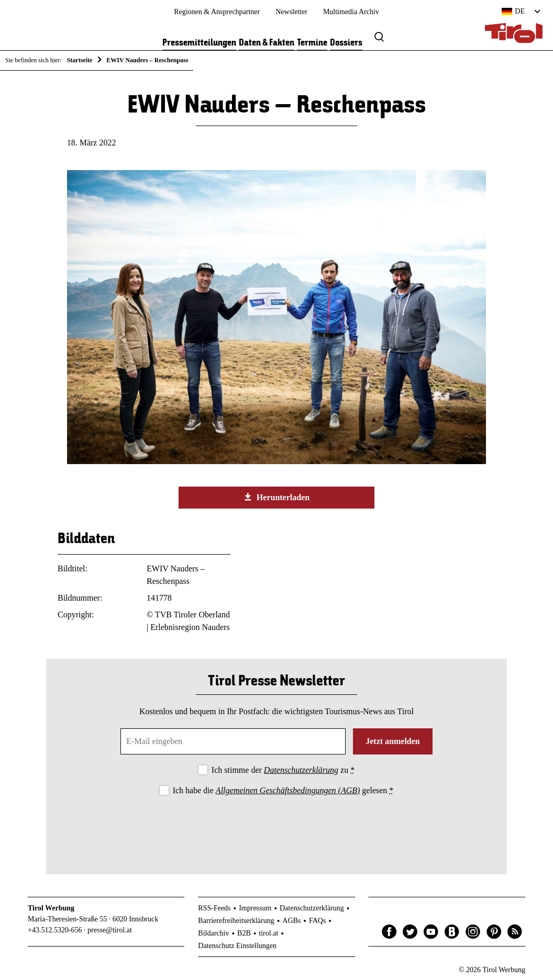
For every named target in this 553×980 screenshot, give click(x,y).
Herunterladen (276, 497)
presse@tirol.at (110, 930)
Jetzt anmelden (393, 741)
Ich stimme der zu (283, 770)
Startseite (80, 60)
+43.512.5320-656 (55, 930)
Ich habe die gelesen (283, 790)
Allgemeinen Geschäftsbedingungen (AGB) (288, 790)
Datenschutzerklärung (301, 770)
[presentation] (276, 826)
